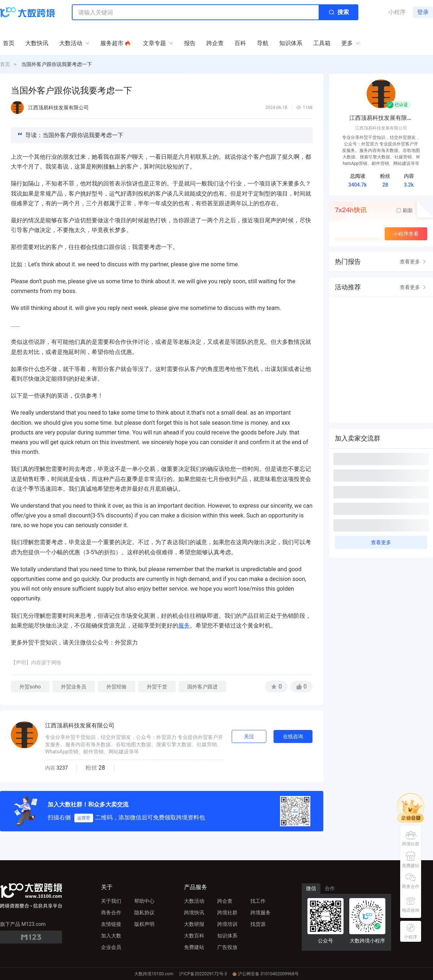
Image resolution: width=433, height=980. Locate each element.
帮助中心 (144, 901)
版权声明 (144, 924)
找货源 (258, 924)
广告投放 (227, 947)
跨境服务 (261, 913)
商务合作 (111, 913)
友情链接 (111, 924)
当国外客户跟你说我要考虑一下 (57, 64)
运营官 (84, 818)
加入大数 (111, 936)
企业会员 (111, 947)
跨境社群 (227, 913)
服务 (184, 625)
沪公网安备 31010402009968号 (266, 974)
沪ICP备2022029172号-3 (203, 974)
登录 (423, 12)
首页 (5, 64)
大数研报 (194, 924)
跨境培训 (227, 924)
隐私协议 (144, 913)
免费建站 (194, 947)
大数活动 (194, 901)
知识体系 (227, 936)
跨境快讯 (194, 913)
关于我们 (111, 901)
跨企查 (225, 901)
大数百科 (194, 936)
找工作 (258, 901)
